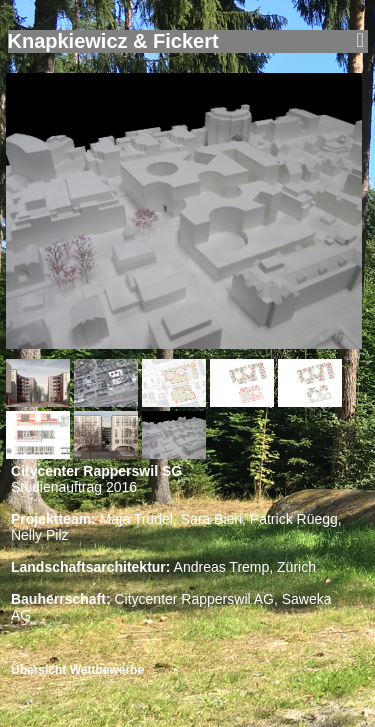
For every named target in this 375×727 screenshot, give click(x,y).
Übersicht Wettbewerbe (77, 670)
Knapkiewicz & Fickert (113, 41)
